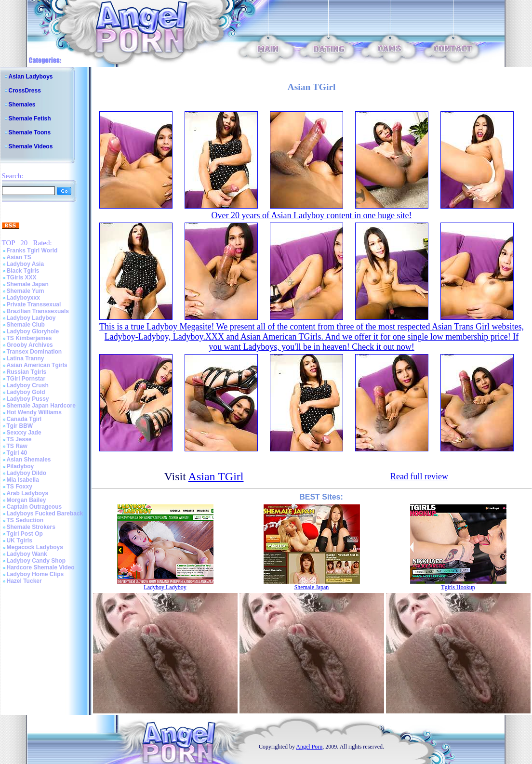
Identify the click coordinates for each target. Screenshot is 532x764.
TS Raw (17, 446)
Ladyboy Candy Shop (36, 561)
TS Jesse (19, 439)
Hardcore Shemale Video (41, 567)
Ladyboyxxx (23, 298)
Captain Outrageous (34, 507)
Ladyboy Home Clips (35, 574)
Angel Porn (309, 747)
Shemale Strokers (31, 527)
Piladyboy (20, 466)
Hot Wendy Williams (34, 412)
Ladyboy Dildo (27, 473)
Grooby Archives (30, 345)
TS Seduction (25, 520)
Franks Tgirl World (32, 250)
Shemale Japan (28, 284)
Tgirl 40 (17, 453)
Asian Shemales (29, 460)
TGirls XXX (22, 277)
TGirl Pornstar (26, 379)
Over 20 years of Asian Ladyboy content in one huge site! (312, 215)
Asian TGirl (216, 476)
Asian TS (19, 257)
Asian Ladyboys (31, 77)
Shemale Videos (31, 146)
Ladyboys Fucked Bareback (45, 514)
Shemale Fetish (30, 119)
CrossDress (25, 91)
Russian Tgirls (27, 372)
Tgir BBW (20, 426)
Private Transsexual (34, 304)
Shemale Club (26, 325)
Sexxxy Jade (24, 433)
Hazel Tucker (24, 581)
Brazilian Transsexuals (38, 311)
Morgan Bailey (27, 500)
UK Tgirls (20, 540)
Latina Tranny (26, 358)
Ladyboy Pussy (28, 399)
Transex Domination (34, 352)
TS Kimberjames (29, 338)
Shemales (22, 105)
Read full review (419, 476)
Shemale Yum (26, 291)
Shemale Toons (30, 132)
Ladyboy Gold (26, 392)
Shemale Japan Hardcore (41, 406)
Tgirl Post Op (25, 534)
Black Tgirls (23, 271)
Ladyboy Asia (26, 264)
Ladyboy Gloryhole (33, 331)
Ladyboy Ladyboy (31, 318)
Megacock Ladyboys (35, 547)
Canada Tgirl (24, 419)
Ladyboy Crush (28, 385)
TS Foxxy (20, 487)
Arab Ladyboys (28, 493)
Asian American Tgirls (37, 365)
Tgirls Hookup (458, 587)
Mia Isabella (23, 480)
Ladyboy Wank (27, 554)
